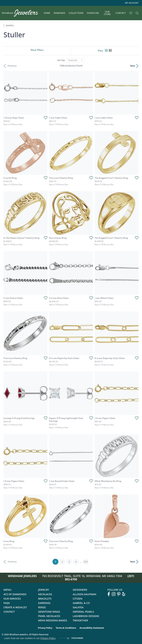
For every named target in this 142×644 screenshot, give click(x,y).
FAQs (7, 603)
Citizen (78, 599)
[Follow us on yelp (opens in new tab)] (124, 594)
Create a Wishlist (15, 607)
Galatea (78, 607)
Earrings (44, 603)
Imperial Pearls (83, 612)
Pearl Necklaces (49, 616)
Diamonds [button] (59, 13)
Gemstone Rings (49, 612)
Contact (121, 13)
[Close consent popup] (68, 638)
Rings (42, 607)
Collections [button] (76, 13)
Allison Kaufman (85, 594)
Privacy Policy (45, 628)
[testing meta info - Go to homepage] (22, 13)
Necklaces (45, 594)
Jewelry (10, 25)
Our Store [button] (107, 13)
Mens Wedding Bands (53, 620)
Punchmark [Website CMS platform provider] (77, 638)
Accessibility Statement (92, 628)
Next (133, 66)
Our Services (12, 599)
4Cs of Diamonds (15, 594)
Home (47, 13)
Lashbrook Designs (86, 616)
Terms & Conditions (66, 628)
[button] (131, 3)
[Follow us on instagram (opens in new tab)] (114, 594)
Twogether (80, 620)
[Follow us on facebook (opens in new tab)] (109, 594)
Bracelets (45, 599)
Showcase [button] (93, 13)
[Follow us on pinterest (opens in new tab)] (119, 594)
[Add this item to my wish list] (45, 118)
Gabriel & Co (81, 603)
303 (86, 562)
